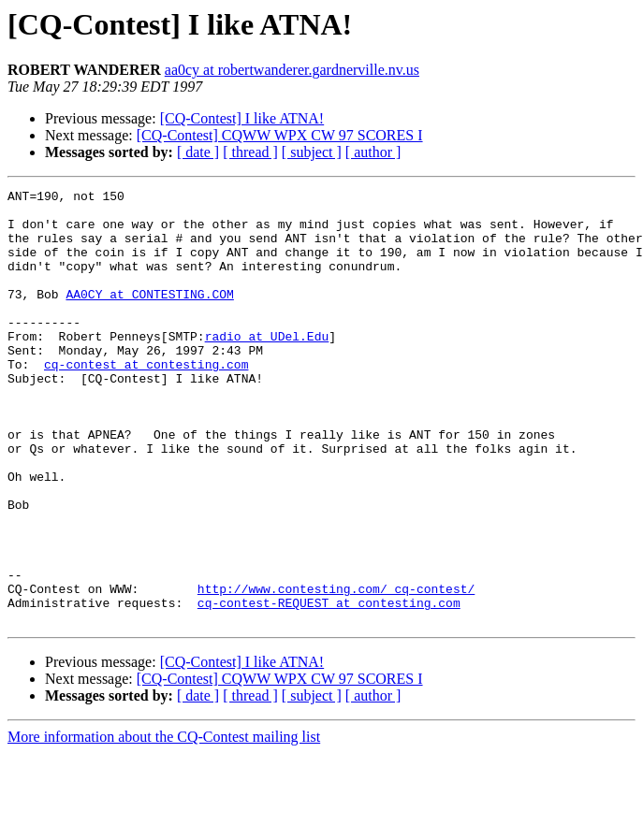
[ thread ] (250, 152)
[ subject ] (312, 152)
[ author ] (373, 152)
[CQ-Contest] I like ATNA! (242, 118)
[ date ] (198, 152)
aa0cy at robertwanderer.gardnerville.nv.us (292, 70)
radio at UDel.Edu (267, 367)
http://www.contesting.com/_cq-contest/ (336, 670)
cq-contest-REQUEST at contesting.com (329, 687)
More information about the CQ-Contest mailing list (164, 824)
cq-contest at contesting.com (146, 400)
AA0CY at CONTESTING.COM (149, 316)
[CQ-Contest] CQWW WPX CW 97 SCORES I (280, 135)
